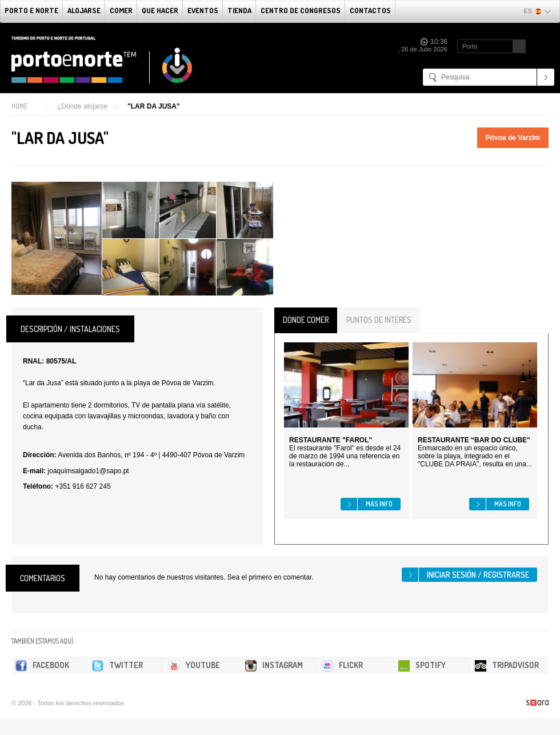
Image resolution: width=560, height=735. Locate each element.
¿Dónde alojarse (82, 106)
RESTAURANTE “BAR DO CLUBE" (474, 440)
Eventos (203, 10)
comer (121, 10)
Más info (379, 504)
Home (19, 106)
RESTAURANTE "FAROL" (331, 440)
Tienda (239, 10)
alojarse (84, 10)
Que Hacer (160, 10)
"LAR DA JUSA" (154, 106)
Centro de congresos (301, 10)
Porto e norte (31, 10)
